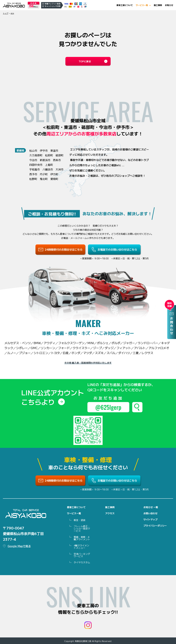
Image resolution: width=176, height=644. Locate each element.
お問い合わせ (150, 513)
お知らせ (169, 5)
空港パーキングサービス (82, 555)
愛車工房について (125, 5)
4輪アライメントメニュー (81, 547)
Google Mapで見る (19, 546)
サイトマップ (150, 519)
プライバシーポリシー (155, 526)
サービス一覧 (142, 5)
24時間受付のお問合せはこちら (64, 249)
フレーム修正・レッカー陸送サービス (82, 528)
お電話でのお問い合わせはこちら (117, 249)
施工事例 (158, 5)
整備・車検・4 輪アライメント (82, 538)
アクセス (110, 513)
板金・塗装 (80, 520)
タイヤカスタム (82, 562)
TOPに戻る (85, 61)
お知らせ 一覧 (151, 507)
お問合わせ (172, 326)
